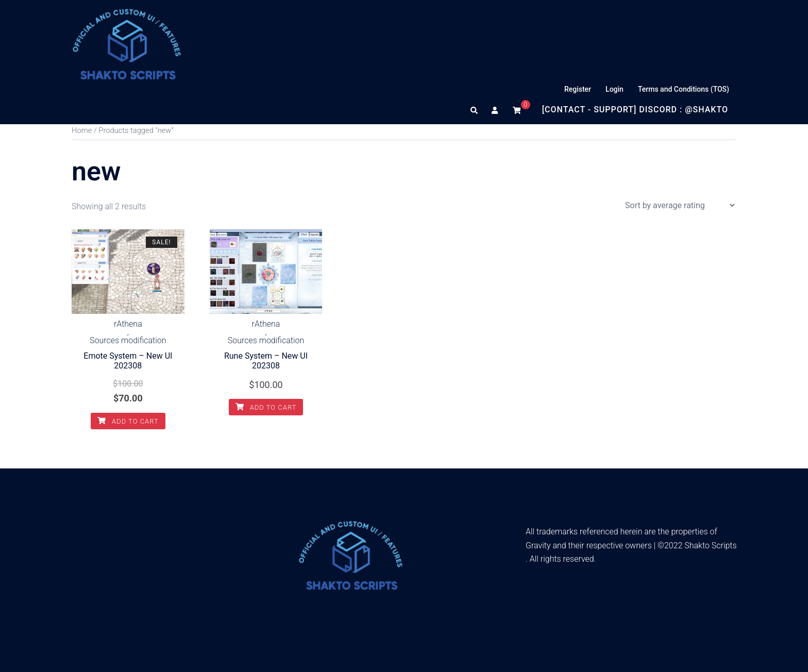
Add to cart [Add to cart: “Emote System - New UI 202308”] (128, 421)
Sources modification (128, 341)
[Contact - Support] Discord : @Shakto (635, 110)
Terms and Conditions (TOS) (684, 89)
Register (578, 89)
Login (615, 89)
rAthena (128, 324)
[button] (475, 110)
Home (82, 130)
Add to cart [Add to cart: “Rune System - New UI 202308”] (266, 407)
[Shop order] (680, 205)
